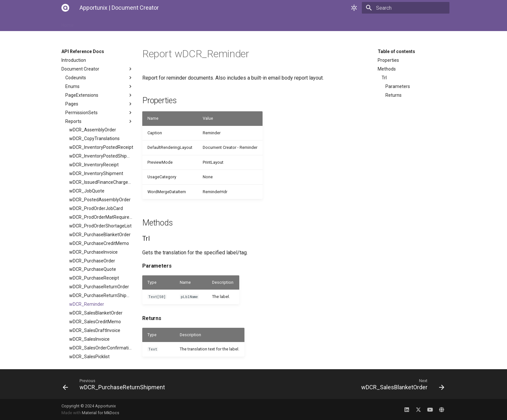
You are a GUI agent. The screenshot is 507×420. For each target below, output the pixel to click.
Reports (99, 121)
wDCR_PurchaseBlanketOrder (100, 235)
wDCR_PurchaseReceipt (94, 278)
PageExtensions (99, 95)
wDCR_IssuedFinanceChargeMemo (101, 182)
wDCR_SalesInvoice (89, 339)
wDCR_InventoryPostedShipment (101, 156)
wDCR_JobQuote (87, 191)
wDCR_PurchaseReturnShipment (101, 295)
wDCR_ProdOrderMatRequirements (101, 217)
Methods (387, 69)
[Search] (412, 8)
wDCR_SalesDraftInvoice (95, 330)
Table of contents (396, 51)
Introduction (74, 60)
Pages (99, 104)
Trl (384, 78)
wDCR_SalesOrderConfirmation (101, 348)
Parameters (398, 86)
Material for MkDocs (101, 413)
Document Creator (97, 69)
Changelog (223, 23)
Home (68, 23)
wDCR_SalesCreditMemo (95, 322)
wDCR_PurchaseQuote (93, 269)
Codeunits (99, 78)
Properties (388, 60)
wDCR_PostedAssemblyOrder (100, 200)
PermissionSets (99, 113)
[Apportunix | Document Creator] (65, 8)
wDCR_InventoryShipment (96, 173)
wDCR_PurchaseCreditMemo (99, 243)
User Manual (142, 23)
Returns (394, 95)
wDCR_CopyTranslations (94, 138)
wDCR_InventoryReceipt (94, 165)
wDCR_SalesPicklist (89, 357)
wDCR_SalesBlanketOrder (96, 313)
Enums (99, 86)
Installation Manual (101, 23)
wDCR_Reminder (87, 304)
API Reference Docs (183, 23)
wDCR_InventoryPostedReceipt (101, 147)
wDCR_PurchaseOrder (92, 261)
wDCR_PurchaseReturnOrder (99, 287)
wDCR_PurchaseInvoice (93, 252)
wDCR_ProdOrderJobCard (96, 208)
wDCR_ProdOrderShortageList (100, 226)
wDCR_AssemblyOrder (93, 130)
